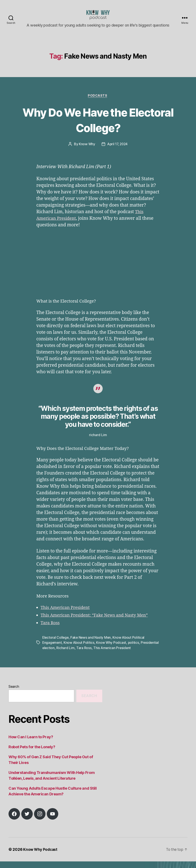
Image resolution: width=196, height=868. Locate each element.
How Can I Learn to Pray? (31, 743)
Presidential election (58, 654)
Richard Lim (85, 654)
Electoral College (56, 644)
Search (14, 693)
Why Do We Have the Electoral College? (98, 126)
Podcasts (98, 102)
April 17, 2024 (118, 151)
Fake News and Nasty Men (92, 644)
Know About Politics (80, 649)
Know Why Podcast (112, 649)
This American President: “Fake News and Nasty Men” (98, 622)
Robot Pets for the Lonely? (32, 753)
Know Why (86, 151)
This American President (67, 614)
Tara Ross (51, 630)
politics (135, 649)
